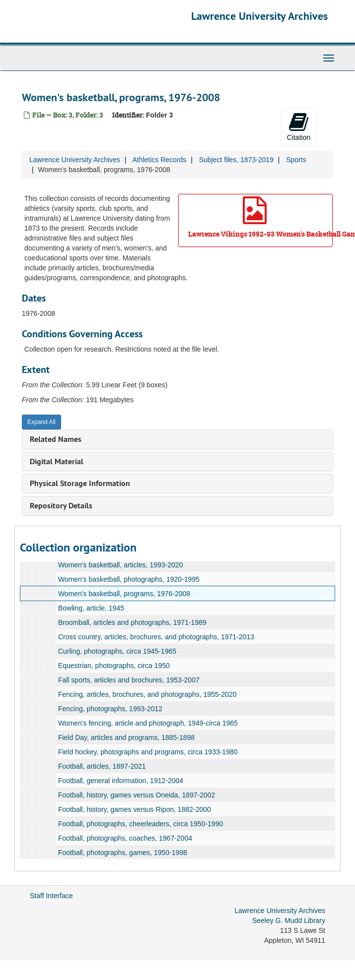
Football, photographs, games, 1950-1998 (123, 853)
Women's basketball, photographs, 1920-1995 (129, 579)
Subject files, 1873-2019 (236, 160)
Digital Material (57, 461)
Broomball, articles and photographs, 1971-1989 (132, 622)
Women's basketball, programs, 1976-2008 (124, 594)
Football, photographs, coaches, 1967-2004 (125, 838)
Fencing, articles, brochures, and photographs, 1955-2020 (147, 694)
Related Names (56, 439)
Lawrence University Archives (259, 16)
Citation (299, 126)
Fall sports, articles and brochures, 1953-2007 (129, 680)
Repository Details (61, 506)
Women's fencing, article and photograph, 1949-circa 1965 (148, 723)
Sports (296, 160)
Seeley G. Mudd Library (289, 920)
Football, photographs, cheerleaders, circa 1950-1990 (141, 824)
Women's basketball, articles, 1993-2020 (120, 565)
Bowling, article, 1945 (91, 608)
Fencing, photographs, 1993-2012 (110, 709)
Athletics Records (159, 160)
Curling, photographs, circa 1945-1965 (117, 651)
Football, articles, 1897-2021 (102, 766)
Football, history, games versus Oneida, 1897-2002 (137, 795)
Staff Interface (51, 896)
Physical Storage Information (80, 483)
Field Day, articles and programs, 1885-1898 (126, 737)
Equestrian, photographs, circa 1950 (114, 666)
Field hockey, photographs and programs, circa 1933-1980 (148, 752)
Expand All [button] (41, 422)
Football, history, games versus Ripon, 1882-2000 (135, 809)
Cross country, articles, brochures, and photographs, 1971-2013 (156, 637)
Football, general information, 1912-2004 (121, 781)
